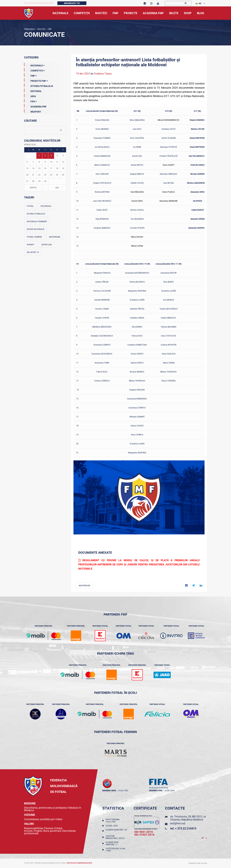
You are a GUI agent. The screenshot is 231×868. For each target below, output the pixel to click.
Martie (33, 188)
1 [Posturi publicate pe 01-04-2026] (39, 156)
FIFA (30, 101)
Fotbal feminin (34, 237)
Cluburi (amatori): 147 (116, 831)
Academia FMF (35, 106)
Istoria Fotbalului (38, 85)
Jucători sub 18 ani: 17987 (116, 850)
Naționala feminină (37, 222)
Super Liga (47, 245)
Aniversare (55, 237)
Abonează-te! (72, 3)
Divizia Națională (36, 229)
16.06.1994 (169, 791)
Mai (57, 188)
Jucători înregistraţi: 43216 (115, 837)
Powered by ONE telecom (198, 863)
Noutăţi (41, 29)
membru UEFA (109, 791)
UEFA (30, 96)
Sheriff (31, 245)
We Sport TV (33, 252)
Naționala (46, 206)
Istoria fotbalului (36, 214)
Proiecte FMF (36, 80)
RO (199, 4)
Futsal (30, 206)
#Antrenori (84, 586)
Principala (29, 29)
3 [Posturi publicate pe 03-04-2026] (51, 156)
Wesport (33, 111)
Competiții (34, 70)
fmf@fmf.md (178, 823)
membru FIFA (156, 791)
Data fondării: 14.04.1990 (113, 821)
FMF (49, 29)
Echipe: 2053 (112, 826)
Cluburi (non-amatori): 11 (112, 843)
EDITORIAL (33, 91)
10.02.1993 (123, 791)
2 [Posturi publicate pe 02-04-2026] (45, 156)
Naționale (34, 65)
